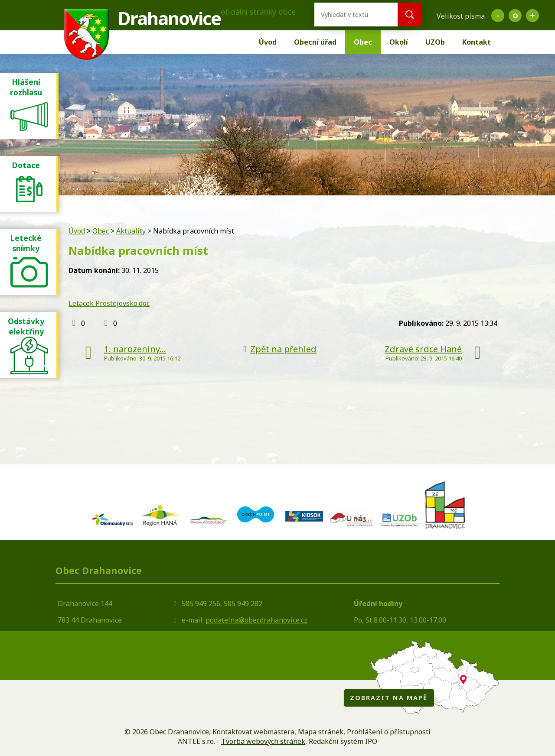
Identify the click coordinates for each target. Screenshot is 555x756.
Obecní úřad (315, 42)
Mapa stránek (321, 732)
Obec (363, 42)
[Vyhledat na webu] (349, 15)
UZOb (435, 42)
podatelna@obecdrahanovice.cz (256, 620)
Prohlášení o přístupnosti (389, 732)
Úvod (268, 42)
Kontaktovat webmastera (253, 732)
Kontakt (477, 42)
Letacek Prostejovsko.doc (109, 303)
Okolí (399, 42)
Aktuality (131, 231)
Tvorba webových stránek (263, 741)
